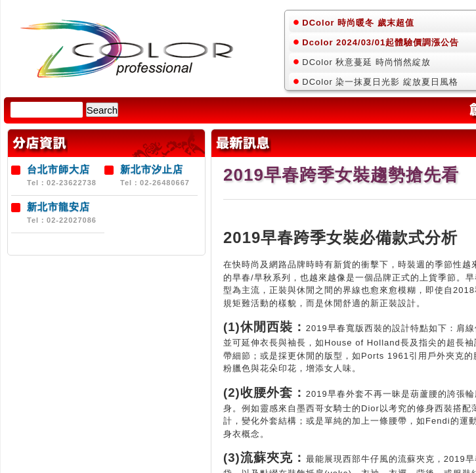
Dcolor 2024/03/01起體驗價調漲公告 (380, 42)
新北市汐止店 (152, 169)
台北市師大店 (58, 169)
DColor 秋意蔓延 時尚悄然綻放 (366, 62)
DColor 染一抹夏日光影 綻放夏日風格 (380, 82)
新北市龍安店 (58, 207)
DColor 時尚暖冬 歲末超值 (358, 23)
